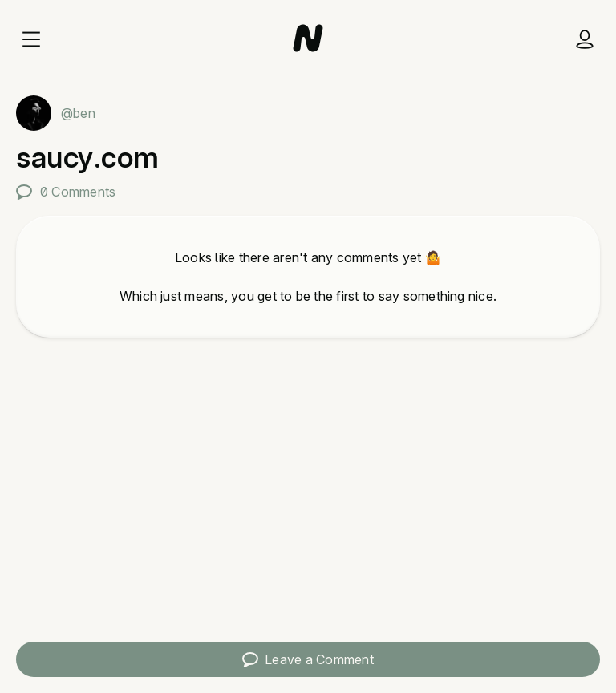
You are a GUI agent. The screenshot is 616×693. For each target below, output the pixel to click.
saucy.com (88, 157)
